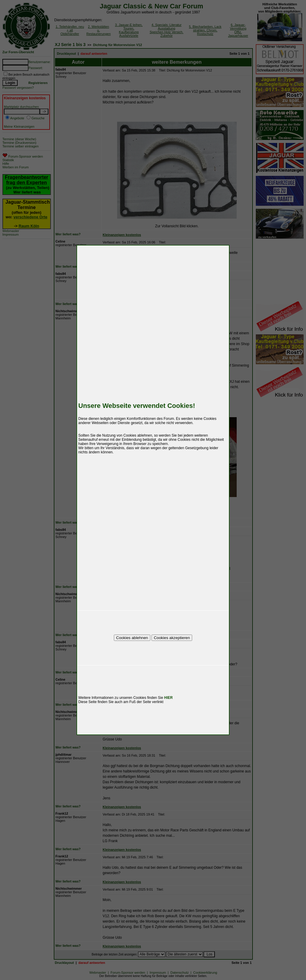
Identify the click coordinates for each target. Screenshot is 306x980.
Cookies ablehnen (132, 638)
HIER (168, 698)
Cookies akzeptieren (172, 638)
